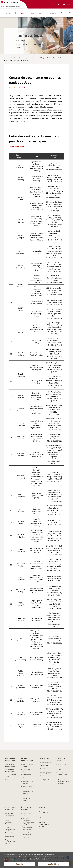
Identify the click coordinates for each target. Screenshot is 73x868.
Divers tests (26, 778)
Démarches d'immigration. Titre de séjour (28, 792)
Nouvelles (42, 807)
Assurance (43, 769)
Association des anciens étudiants (10, 808)
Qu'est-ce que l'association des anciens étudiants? (10, 815)
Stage (59, 769)
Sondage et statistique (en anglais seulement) (44, 825)
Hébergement (44, 765)
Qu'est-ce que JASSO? (27, 814)
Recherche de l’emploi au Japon (63, 774)
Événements (43, 812)
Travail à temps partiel (62, 765)
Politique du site (27, 838)
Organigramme (27, 775)
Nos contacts (44, 834)
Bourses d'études (28, 786)
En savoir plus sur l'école (27, 770)
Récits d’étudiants (10, 780)
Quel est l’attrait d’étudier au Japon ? (11, 765)
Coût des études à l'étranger (28, 782)
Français (68, 4)
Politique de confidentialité (27, 834)
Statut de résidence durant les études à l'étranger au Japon (46, 774)
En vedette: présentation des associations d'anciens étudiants (10, 830)
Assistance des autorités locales (45, 780)
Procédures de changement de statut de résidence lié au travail (63, 781)
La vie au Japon (44, 758)
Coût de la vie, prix (45, 762)
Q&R (40, 817)
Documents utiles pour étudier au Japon (28, 799)
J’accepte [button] (19, 864)
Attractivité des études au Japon (10, 759)
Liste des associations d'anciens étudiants (10, 822)
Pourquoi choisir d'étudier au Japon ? (11, 770)
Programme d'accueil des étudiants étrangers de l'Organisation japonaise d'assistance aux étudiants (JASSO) (28, 824)
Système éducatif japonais (28, 765)
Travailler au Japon (61, 759)
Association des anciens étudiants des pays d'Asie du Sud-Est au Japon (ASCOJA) (10, 840)
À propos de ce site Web (27, 808)
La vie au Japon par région (10, 775)
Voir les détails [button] (54, 864)
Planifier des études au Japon (27, 759)
